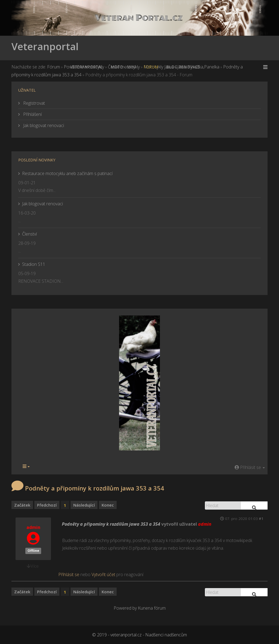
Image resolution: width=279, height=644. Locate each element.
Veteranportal (45, 46)
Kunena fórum (152, 608)
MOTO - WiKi (123, 67)
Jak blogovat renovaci (43, 125)
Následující (84, 505)
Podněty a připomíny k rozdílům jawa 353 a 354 (111, 524)
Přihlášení (32, 114)
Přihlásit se (69, 574)
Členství (29, 234)
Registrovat (34, 103)
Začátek (22, 505)
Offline (33, 551)
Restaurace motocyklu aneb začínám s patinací (67, 173)
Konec (108, 505)
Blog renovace (183, 67)
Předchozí (47, 505)
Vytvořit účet (103, 574)
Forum (151, 67)
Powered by (125, 608)
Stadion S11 (34, 264)
